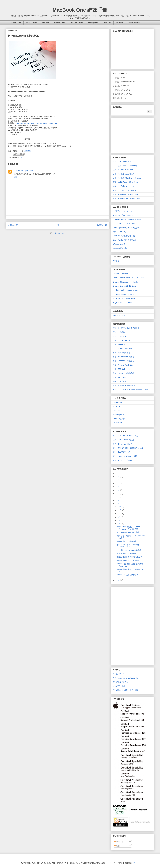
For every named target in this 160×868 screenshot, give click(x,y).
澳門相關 (120, 23)
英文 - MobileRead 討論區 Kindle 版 (127, 182)
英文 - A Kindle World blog (123, 170)
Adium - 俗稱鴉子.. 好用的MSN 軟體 (127, 219)
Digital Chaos (118, 402)
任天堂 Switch (134, 23)
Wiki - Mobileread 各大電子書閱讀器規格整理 (130, 390)
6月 (119, 517)
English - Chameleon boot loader (126, 282)
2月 (119, 520)
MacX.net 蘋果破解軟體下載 (124, 236)
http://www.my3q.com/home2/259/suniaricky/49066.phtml (37, 123)
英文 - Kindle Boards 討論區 (124, 174)
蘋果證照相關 (93, 23)
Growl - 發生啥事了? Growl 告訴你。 (127, 228)
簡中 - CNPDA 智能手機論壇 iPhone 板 (128, 448)
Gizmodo (116, 411)
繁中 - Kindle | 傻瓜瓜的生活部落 (126, 194)
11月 (120, 510)
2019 (118, 477)
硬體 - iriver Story (120, 377)
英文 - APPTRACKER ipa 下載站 (126, 436)
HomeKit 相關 (60, 23)
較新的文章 (13, 225)
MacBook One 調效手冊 (80, 10)
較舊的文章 (102, 225)
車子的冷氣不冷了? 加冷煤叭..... (130, 560)
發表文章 (119, 842)
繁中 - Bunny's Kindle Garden (124, 190)
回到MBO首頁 (15, 23)
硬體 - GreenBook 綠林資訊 (124, 373)
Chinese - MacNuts (120, 274)
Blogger (136, 863)
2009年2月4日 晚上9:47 (24, 171)
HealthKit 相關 (77, 23)
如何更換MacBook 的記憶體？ (129, 532)
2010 (118, 500)
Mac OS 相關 (31, 23)
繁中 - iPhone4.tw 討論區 (123, 444)
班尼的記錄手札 (119, 686)
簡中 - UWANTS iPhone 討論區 (125, 456)
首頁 (57, 225)
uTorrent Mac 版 (119, 244)
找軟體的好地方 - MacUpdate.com (126, 211)
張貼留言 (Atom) (60, 233)
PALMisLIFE (118, 423)
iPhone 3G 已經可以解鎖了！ (129, 575)
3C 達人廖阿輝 (119, 674)
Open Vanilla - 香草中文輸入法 (125, 240)
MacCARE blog (119, 315)
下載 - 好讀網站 (119, 332)
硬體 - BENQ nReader (121, 369)
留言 (117, 846)
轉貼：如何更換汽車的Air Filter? (130, 557)
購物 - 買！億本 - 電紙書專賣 (124, 385)
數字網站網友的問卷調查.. (127, 541)
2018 (118, 480)
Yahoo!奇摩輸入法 (120, 248)
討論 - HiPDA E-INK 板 (122, 340)
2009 (118, 504)
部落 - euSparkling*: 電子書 (123, 357)
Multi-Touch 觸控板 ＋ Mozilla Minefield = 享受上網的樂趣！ (130, 528)
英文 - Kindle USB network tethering (127, 178)
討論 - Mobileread (120, 344)
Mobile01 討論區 (119, 419)
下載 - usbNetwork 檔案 (122, 162)
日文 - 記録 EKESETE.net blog (125, 166)
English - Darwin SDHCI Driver (125, 286)
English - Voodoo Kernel (122, 303)
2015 (118, 490)
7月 (119, 514)
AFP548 (116, 261)
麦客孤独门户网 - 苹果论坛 (123, 215)
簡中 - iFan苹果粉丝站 (121, 452)
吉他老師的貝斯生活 (121, 682)
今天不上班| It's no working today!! (126, 678)
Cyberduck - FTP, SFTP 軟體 (124, 224)
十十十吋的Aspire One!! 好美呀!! (130, 550)
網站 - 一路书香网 (120, 381)
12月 (120, 507)
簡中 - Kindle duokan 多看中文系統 (126, 198)
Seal (21, 158)
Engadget (117, 406)
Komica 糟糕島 (119, 415)
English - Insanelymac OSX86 (124, 294)
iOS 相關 (45, 23)
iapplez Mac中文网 (120, 232)
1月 (119, 524)
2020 (118, 473)
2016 (118, 487)
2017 (118, 483)
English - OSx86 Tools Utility (124, 298)
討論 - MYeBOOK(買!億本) (123, 349)
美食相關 (107, 23)
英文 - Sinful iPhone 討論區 (123, 440)
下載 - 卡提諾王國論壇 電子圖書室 (126, 328)
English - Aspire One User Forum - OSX (128, 278)
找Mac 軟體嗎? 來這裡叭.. (127, 554)
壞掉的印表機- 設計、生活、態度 (126, 690)
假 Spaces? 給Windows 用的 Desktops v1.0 (128, 546)
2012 (118, 494)
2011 (118, 497)
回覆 (15, 177)
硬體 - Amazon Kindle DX (123, 365)
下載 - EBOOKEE (120, 336)
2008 (118, 580)
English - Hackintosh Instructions (126, 290)
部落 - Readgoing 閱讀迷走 (123, 361)
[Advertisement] (132, 135)
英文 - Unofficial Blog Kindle (124, 186)
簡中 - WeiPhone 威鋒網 (122, 460)
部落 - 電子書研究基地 (121, 353)
